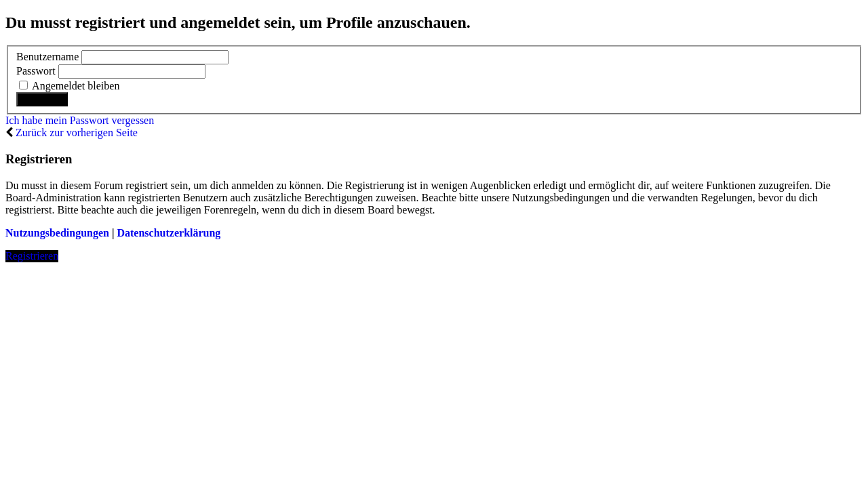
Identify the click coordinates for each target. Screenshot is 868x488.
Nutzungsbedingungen (57, 233)
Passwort (36, 71)
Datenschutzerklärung (169, 233)
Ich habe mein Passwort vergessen (80, 120)
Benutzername (47, 57)
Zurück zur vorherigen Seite (77, 133)
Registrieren (32, 256)
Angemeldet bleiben (69, 86)
